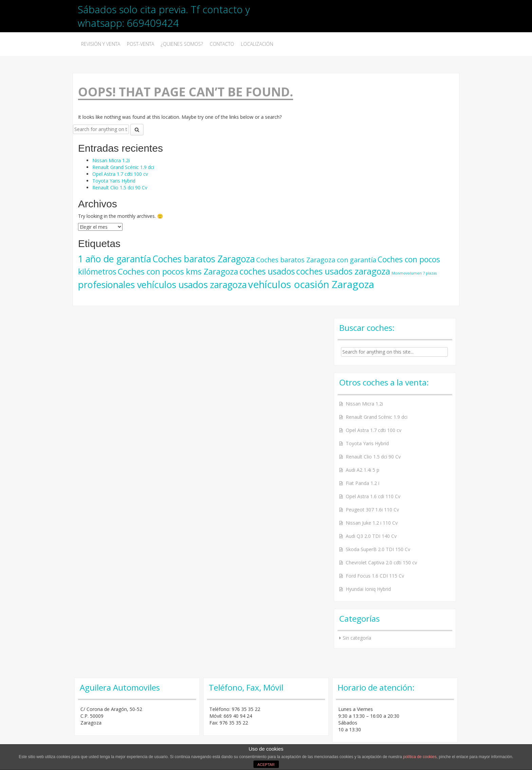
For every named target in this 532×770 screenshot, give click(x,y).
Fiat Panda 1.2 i (363, 483)
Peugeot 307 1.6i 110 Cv (372, 510)
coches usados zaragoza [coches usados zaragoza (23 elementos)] (343, 271)
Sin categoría (357, 638)
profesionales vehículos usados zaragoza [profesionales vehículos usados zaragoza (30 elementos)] (162, 285)
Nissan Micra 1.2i (111, 160)
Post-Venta (140, 44)
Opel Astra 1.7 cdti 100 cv (120, 174)
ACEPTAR (266, 765)
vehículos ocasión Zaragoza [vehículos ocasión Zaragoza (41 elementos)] (311, 284)
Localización (257, 44)
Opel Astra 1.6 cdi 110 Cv (373, 496)
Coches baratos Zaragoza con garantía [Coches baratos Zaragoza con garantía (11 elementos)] (316, 260)
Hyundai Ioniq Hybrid (368, 589)
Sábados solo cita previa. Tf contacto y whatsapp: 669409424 (164, 16)
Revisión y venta (101, 44)
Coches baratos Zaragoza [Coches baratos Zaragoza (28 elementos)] (204, 259)
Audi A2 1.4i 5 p (363, 470)
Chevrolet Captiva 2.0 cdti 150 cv (381, 562)
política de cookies (420, 757)
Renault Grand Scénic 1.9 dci (123, 167)
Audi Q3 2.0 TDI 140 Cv (371, 536)
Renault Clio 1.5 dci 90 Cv (120, 187)
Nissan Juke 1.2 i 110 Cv (372, 523)
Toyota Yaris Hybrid (114, 181)
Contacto (222, 44)
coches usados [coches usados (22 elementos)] (267, 271)
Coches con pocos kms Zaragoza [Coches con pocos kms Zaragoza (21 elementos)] (178, 271)
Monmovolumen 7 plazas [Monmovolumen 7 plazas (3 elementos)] (414, 273)
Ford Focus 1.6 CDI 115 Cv (375, 576)
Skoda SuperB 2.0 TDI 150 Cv (378, 549)
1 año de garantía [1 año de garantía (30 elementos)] (115, 259)
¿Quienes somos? (182, 44)
